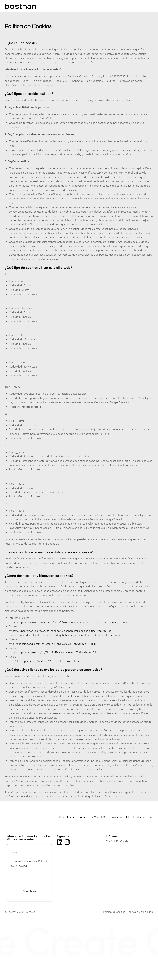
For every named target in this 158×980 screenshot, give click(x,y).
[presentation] (35, 879)
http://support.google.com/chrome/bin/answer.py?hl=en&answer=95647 (53, 644)
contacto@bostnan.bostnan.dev (38, 85)
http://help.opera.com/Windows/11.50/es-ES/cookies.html (44, 661)
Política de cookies (114, 912)
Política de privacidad (140, 912)
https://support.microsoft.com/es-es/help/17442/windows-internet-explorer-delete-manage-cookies (69, 622)
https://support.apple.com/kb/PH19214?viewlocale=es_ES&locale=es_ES (53, 652)
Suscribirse (30, 891)
